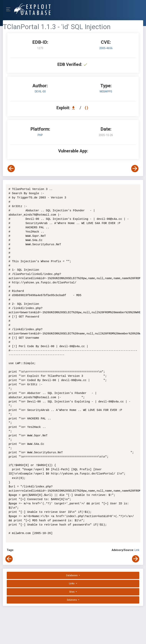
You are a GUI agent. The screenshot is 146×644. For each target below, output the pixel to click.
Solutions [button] (72, 600)
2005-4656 (106, 48)
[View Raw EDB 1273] (87, 108)
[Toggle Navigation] (10, 9)
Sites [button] (72, 592)
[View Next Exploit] (135, 169)
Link (137, 550)
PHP (40, 135)
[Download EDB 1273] (74, 108)
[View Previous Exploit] (11, 169)
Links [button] (72, 584)
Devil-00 (40, 92)
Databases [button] (72, 575)
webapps (106, 92)
